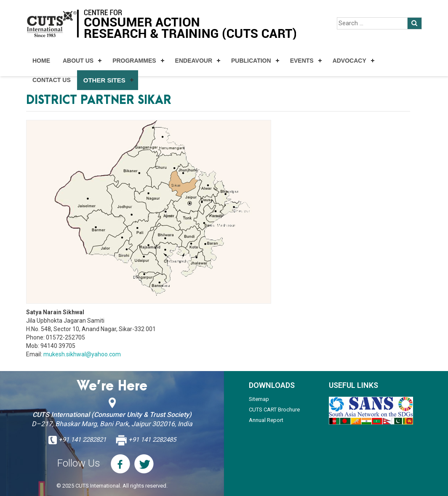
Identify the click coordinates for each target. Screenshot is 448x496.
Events (302, 61)
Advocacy (349, 61)
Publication (251, 61)
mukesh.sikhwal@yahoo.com (82, 354)
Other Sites (104, 80)
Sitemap (259, 399)
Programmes (134, 61)
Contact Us (52, 80)
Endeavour (194, 61)
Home (41, 61)
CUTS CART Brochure (274, 410)
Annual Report (266, 420)
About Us (78, 61)
